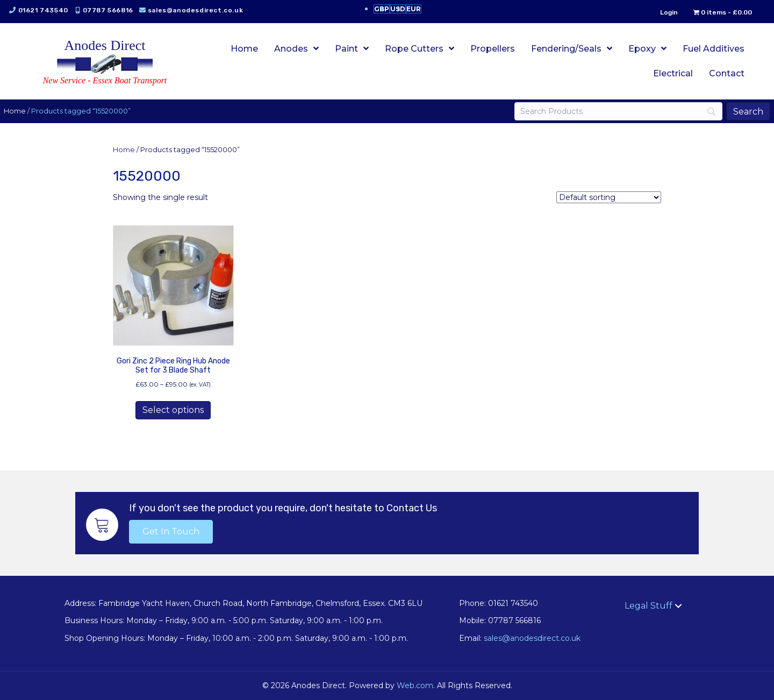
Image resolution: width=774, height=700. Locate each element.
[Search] (614, 111)
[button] (171, 532)
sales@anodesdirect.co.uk (202, 10)
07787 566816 (114, 10)
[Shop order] (609, 197)
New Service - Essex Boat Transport (105, 80)
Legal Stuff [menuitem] (648, 606)
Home (22, 111)
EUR (414, 9)
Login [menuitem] (662, 12)
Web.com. (416, 685)
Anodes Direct (105, 45)
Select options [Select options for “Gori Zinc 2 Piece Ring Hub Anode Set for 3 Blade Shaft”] (173, 410)
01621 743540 (50, 10)
